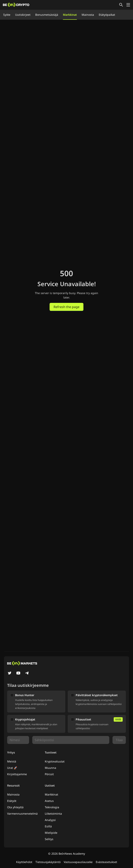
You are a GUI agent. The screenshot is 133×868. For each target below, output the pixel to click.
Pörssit (49, 774)
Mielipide (51, 833)
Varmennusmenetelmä (22, 814)
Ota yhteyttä (15, 807)
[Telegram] (27, 673)
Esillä (48, 826)
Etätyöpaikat (107, 15)
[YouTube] (18, 673)
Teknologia (52, 807)
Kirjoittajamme (17, 774)
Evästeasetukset (106, 862)
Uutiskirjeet (23, 15)
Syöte (7, 15)
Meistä (12, 761)
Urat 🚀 (12, 768)
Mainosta (88, 15)
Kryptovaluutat (55, 761)
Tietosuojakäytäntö (48, 862)
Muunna (50, 768)
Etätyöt (12, 801)
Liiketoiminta (53, 814)
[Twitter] (10, 673)
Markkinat (70, 15)
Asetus (49, 801)
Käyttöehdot (24, 862)
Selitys (49, 839)
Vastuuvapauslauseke (78, 862)
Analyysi (50, 820)
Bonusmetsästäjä (47, 15)
